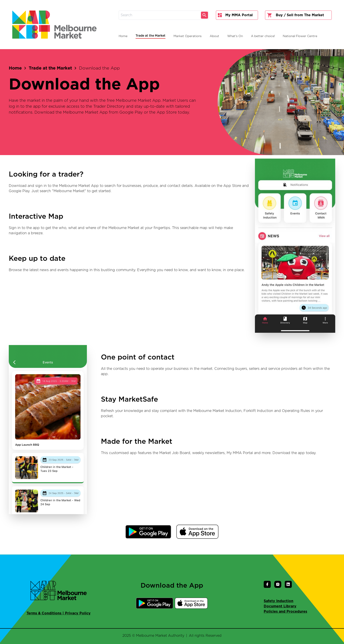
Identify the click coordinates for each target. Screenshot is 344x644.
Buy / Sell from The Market (296, 15)
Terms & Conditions (44, 613)
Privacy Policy (78, 613)
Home (15, 68)
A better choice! (263, 36)
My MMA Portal (235, 15)
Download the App (99, 68)
